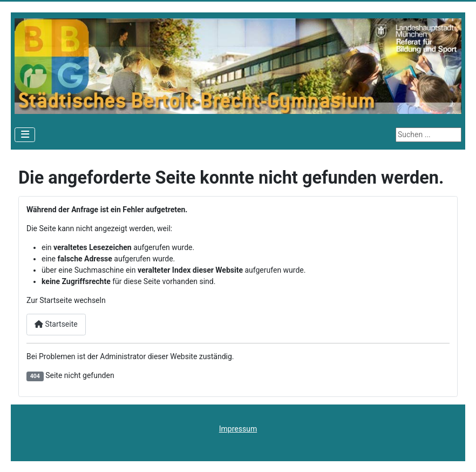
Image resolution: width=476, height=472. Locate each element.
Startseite (56, 324)
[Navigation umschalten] (25, 135)
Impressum (238, 429)
